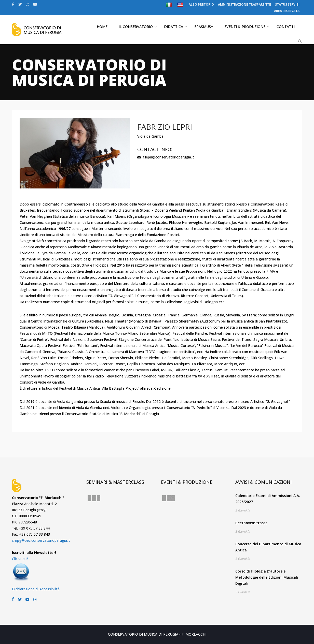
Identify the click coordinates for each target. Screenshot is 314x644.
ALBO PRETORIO (201, 4)
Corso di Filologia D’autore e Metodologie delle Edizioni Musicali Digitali (267, 577)
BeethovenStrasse (251, 523)
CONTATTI (286, 27)
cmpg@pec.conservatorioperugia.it (41, 540)
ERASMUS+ (204, 27)
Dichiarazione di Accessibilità (36, 589)
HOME (102, 27)
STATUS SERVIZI (287, 4)
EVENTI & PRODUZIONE (245, 27)
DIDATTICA (174, 27)
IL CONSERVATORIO (136, 27)
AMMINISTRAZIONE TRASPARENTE (244, 4)
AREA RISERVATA (287, 11)
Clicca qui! (20, 559)
